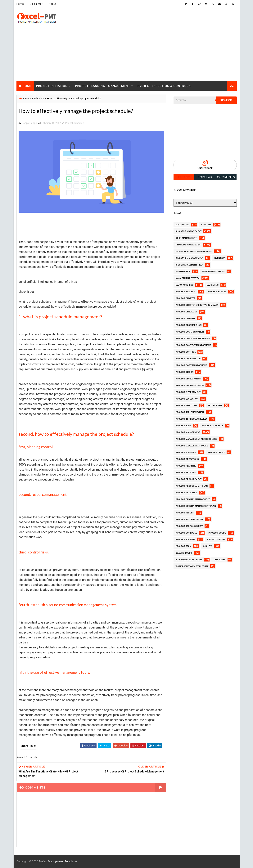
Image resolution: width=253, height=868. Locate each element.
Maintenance (183, 272)
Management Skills (213, 272)
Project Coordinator (188, 359)
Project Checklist (186, 312)
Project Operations (187, 459)
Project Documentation (190, 385)
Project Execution (186, 406)
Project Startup (185, 540)
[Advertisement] (127, 54)
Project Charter (185, 298)
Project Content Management (193, 345)
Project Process (186, 473)
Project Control (185, 352)
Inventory (220, 258)
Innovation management (189, 258)
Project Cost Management (191, 365)
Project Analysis (186, 292)
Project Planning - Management (103, 86)
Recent (184, 177)
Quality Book (205, 168)
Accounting (182, 225)
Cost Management (186, 238)
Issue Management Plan (189, 265)
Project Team (183, 546)
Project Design (184, 372)
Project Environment (188, 392)
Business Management (188, 231)
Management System (187, 278)
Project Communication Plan (193, 339)
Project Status (216, 540)
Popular (205, 177)
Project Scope (217, 533)
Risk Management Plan (189, 560)
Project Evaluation (187, 399)
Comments (226, 177)
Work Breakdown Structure (192, 566)
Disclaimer (36, 4)
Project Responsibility (189, 526)
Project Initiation (52, 86)
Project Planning (186, 466)
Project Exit (215, 406)
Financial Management (188, 245)
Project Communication (190, 332)
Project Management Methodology (196, 439)
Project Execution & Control (163, 86)
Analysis (206, 225)
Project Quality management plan (196, 506)
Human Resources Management (194, 251)
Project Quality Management (193, 499)
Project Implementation (190, 412)
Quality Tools (184, 553)
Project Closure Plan (188, 325)
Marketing (212, 285)
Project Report (185, 513)
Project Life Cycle (212, 426)
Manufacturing (184, 285)
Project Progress (186, 493)
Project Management (188, 432)
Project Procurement (188, 479)
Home (20, 4)
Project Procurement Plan (192, 486)
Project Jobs (183, 426)
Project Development (188, 379)
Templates (219, 560)
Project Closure (33, 95)
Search (226, 100)
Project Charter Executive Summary (197, 305)
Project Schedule (75, 123)
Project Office (216, 452)
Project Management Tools (192, 446)
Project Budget (217, 292)
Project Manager (186, 452)
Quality (207, 546)
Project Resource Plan (189, 519)
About (52, 4)
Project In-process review (191, 419)
